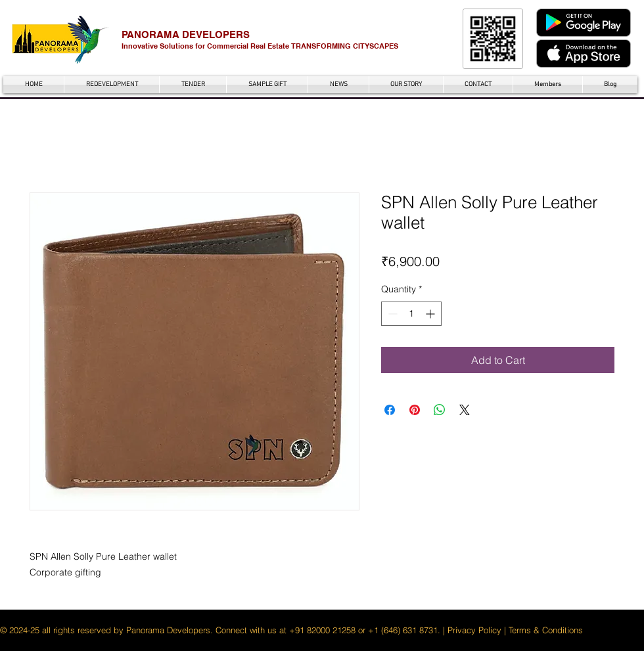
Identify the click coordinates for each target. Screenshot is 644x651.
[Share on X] (465, 410)
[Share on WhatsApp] (440, 410)
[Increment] (431, 314)
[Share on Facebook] (390, 410)
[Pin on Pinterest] (415, 410)
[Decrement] (391, 314)
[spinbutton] (411, 314)
